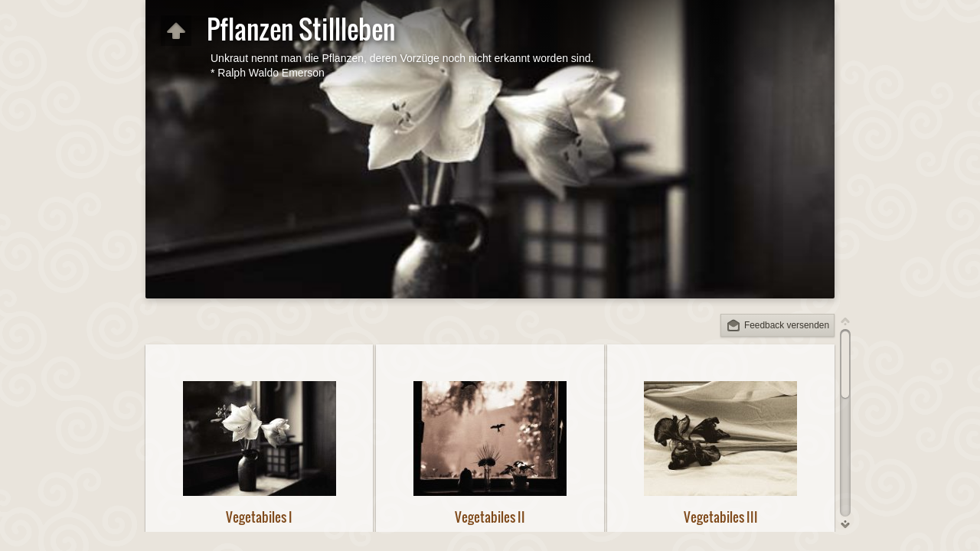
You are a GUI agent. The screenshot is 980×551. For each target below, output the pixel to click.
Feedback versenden (787, 325)
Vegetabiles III (721, 517)
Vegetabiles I (259, 517)
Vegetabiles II (490, 517)
